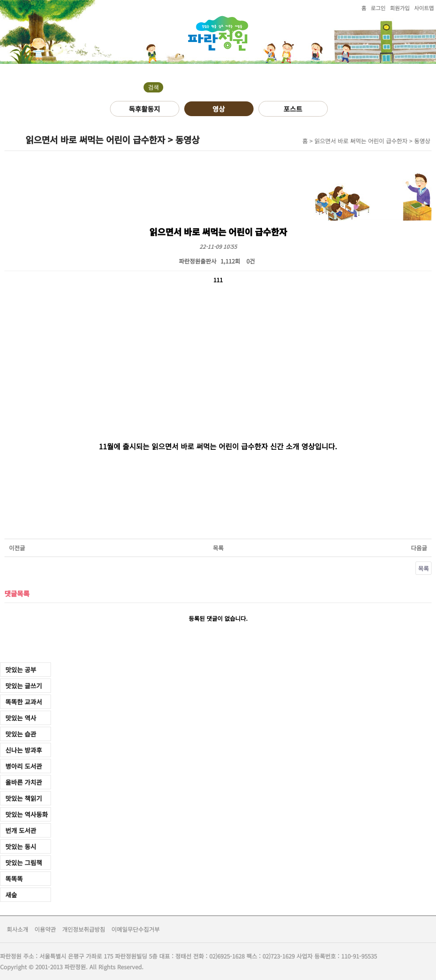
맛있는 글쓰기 (24, 686)
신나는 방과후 (24, 750)
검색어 (0, 64)
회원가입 (400, 8)
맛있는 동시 (21, 846)
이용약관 (45, 929)
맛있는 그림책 (24, 863)
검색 (153, 87)
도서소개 (28, 73)
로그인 (378, 8)
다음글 (419, 548)
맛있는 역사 (21, 718)
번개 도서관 (21, 830)
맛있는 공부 (21, 670)
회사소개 (17, 929)
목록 (218, 548)
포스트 (293, 109)
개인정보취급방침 (84, 929)
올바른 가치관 (24, 782)
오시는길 (196, 73)
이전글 (17, 548)
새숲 (11, 895)
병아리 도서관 (24, 766)
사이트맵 (424, 8)
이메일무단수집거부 (135, 929)
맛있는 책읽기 (24, 798)
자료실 (141, 73)
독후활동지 (144, 109)
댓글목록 (17, 593)
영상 (219, 109)
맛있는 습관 (21, 734)
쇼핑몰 (251, 73)
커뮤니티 (86, 73)
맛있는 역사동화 (27, 814)
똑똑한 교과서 (24, 702)
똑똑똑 (14, 879)
